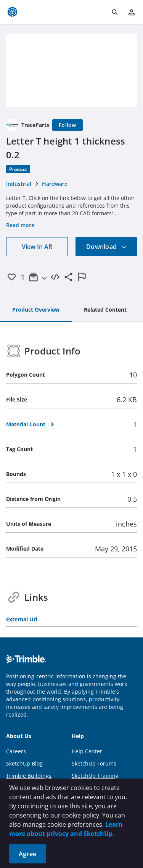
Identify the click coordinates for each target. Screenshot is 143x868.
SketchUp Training (95, 776)
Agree (27, 854)
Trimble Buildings (29, 776)
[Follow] (67, 125)
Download (106, 247)
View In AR (37, 247)
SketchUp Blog (24, 763)
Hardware (55, 184)
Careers (16, 751)
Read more (20, 225)
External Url (22, 619)
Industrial (19, 184)
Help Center (87, 751)
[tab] (36, 310)
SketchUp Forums (94, 763)
